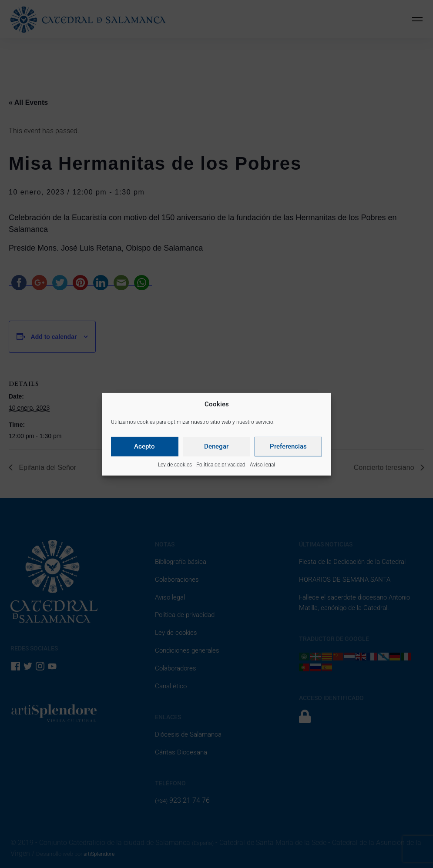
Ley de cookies (175, 465)
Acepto (144, 446)
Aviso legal (262, 465)
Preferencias (288, 446)
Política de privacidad (221, 465)
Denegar (216, 446)
